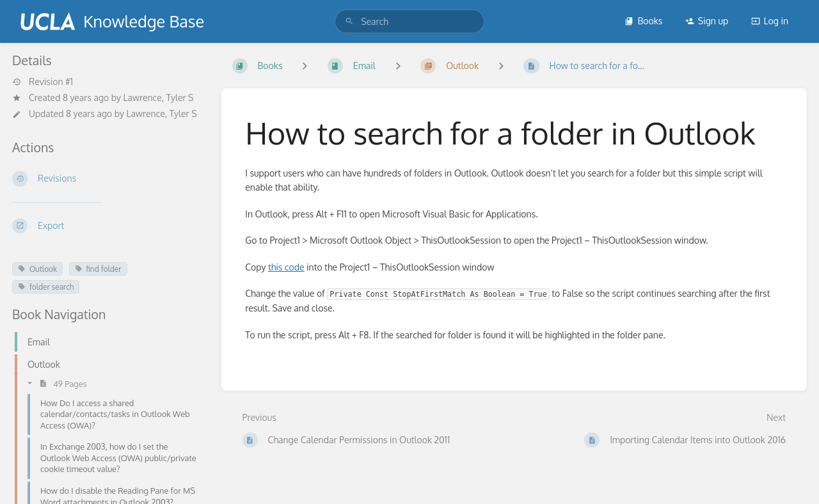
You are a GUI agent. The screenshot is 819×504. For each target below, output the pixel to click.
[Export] (107, 226)
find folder (98, 269)
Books (643, 21)
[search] (409, 21)
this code (286, 267)
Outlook (37, 269)
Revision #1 (43, 82)
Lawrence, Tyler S (158, 98)
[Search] (349, 21)
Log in (770, 21)
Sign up (707, 21)
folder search (46, 287)
